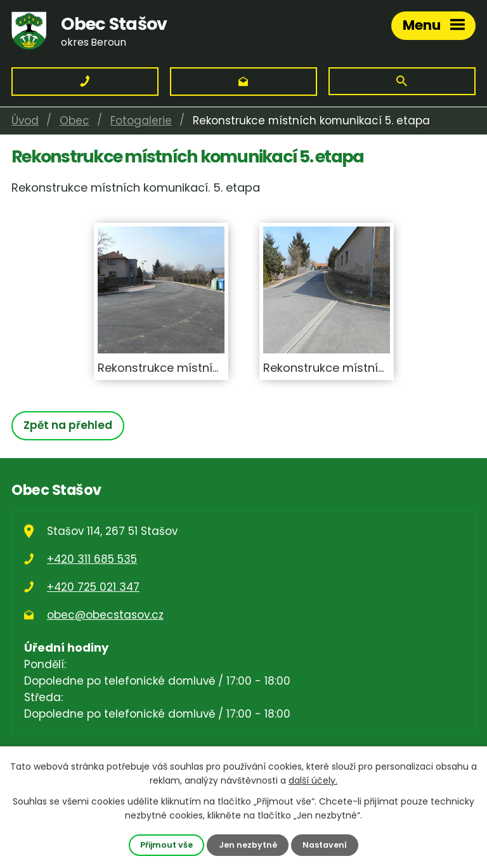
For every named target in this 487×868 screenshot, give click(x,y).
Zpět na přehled (68, 425)
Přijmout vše (166, 845)
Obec (75, 121)
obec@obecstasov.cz (105, 615)
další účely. (313, 780)
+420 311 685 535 (92, 559)
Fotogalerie (141, 121)
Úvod (25, 121)
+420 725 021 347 (93, 587)
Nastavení (325, 845)
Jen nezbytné (248, 845)
